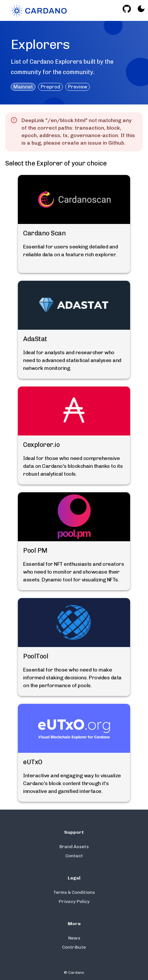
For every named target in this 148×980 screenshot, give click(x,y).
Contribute (74, 947)
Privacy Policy (74, 901)
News (74, 938)
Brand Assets (74, 847)
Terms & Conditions (74, 892)
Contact (74, 856)
